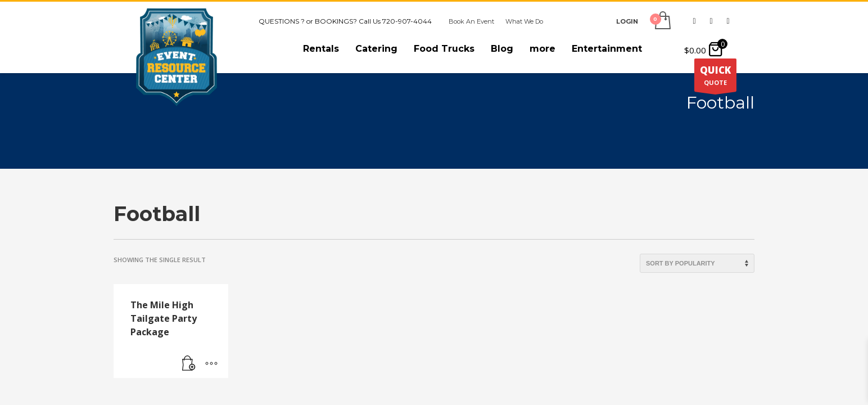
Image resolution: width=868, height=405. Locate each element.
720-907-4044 (407, 21)
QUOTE (715, 78)
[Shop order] (697, 263)
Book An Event (471, 21)
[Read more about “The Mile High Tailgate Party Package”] (189, 364)
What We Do (524, 21)
